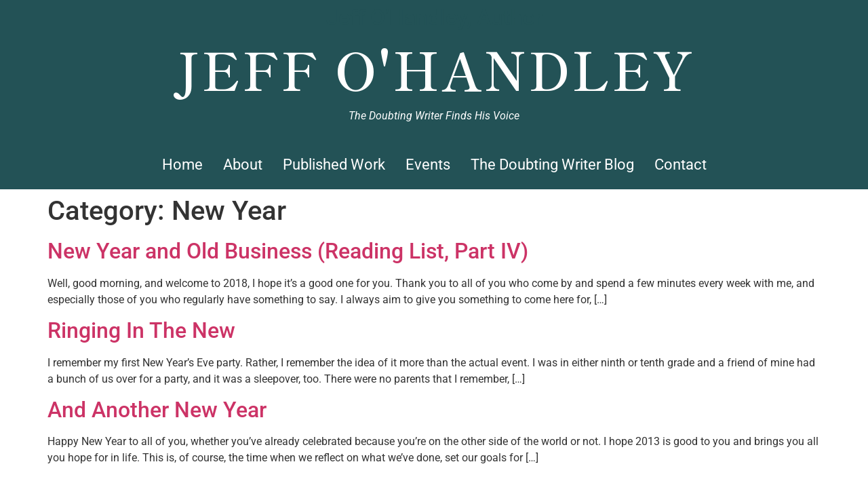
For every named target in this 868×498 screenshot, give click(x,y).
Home (182, 165)
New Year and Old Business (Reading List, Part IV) (288, 251)
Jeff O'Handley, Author (434, 18)
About (243, 165)
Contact (680, 165)
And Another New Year (157, 410)
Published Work (334, 165)
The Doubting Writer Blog (552, 165)
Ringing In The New (141, 330)
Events (428, 165)
